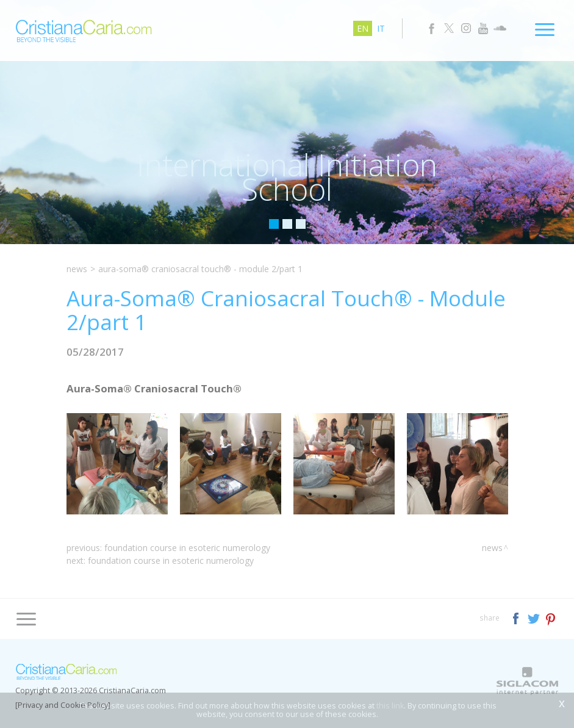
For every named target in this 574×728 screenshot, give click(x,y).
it (381, 28)
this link (390, 706)
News (77, 269)
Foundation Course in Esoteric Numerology (187, 548)
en (363, 28)
